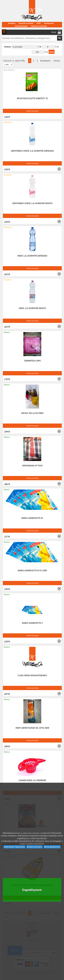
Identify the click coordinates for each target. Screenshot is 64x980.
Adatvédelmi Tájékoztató (14, 847)
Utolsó (57, 61)
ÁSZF (39, 23)
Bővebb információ (34, 847)
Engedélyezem (32, 890)
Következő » (46, 61)
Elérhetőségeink (21, 26)
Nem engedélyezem (52, 847)
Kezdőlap (12, 23)
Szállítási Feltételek (39, 26)
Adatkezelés (49, 23)
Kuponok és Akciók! (26, 23)
